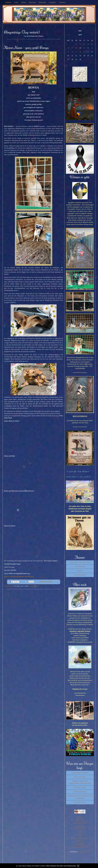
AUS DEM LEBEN (80, 575)
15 (76, 52)
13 (68, 52)
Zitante (80, 817)
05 (92, 44)
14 (72, 52)
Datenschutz (42, 2)
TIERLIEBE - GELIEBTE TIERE (80, 562)
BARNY (80, 571)
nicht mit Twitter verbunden (26, 582)
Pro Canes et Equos (80, 787)
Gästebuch (62, 2)
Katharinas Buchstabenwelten (80, 839)
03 (84, 44)
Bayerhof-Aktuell (80, 845)
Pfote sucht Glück (80, 777)
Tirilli (80, 832)
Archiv (16, 2)
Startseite (8, 2)
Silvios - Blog (80, 821)
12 (92, 48)
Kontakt (24, 2)
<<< (68, 35)
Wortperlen (80, 819)
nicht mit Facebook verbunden (9, 582)
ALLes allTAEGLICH (80, 823)
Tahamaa (80, 836)
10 (84, 48)
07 (72, 48)
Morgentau (80, 841)
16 (80, 52)
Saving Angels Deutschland (80, 773)
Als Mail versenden (46, 582)
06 (68, 48)
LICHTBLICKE (80, 567)
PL (38, 586)
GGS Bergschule (80, 843)
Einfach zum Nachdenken (80, 847)
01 (76, 44)
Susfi (80, 830)
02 (80, 44)
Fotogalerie (53, 2)
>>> (92, 35)
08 (76, 48)
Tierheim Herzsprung (80, 792)
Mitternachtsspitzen (80, 828)
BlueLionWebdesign (84, 852)
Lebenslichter (8, 586)
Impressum (32, 2)
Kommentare (32, 586)
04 (88, 44)
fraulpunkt (80, 834)
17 (84, 52)
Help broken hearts (80, 802)
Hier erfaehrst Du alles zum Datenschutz (61, 866)
